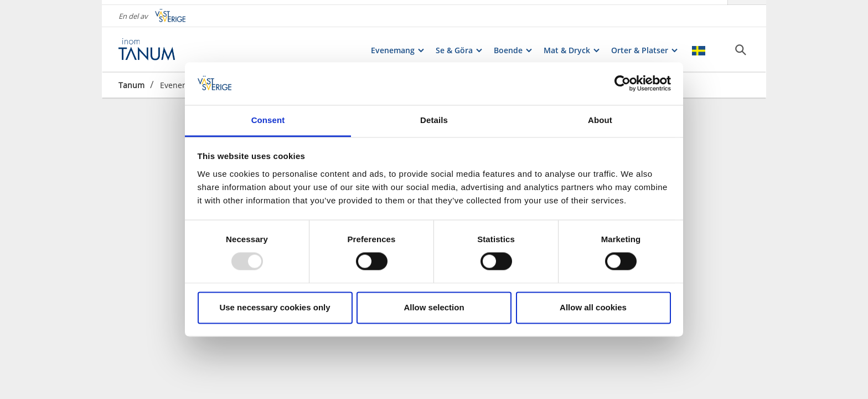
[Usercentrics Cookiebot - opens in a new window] (622, 84)
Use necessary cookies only (275, 307)
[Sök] (741, 45)
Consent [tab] (268, 120)
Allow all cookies (593, 307)
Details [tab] (434, 120)
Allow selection (434, 307)
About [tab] (600, 120)
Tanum (131, 80)
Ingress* (258, 367)
